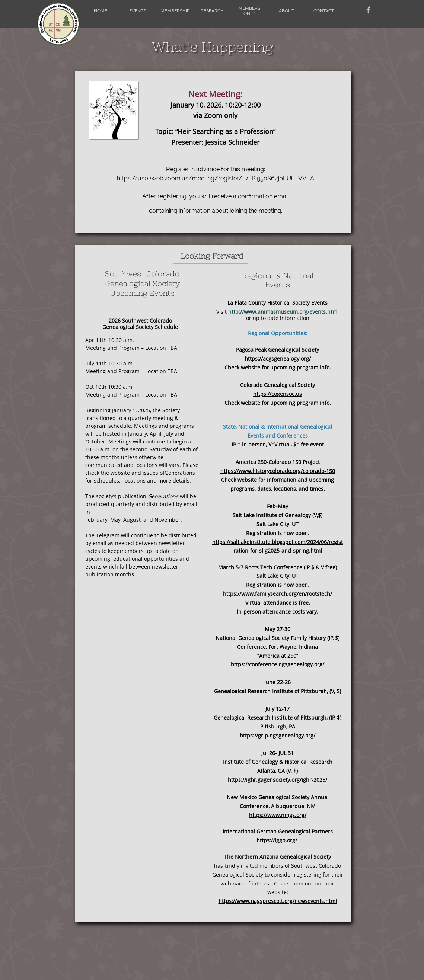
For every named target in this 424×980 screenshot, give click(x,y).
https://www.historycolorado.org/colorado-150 (278, 471)
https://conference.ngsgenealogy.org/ (278, 664)
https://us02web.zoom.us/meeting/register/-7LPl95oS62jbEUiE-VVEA (216, 178)
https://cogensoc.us (278, 394)
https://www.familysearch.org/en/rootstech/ (278, 594)
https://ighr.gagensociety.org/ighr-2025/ (278, 780)
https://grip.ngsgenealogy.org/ (278, 735)
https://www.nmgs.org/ (278, 815)
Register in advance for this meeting (215, 169)
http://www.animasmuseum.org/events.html (283, 312)
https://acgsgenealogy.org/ (278, 358)
